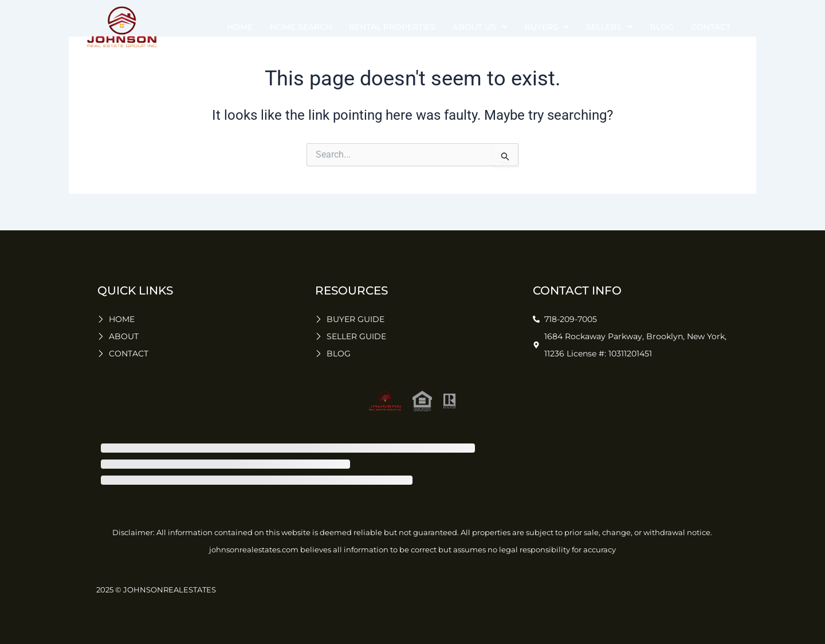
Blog (662, 27)
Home (240, 27)
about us (480, 27)
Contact (711, 27)
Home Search (301, 27)
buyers (547, 27)
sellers (609, 27)
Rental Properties (392, 27)
